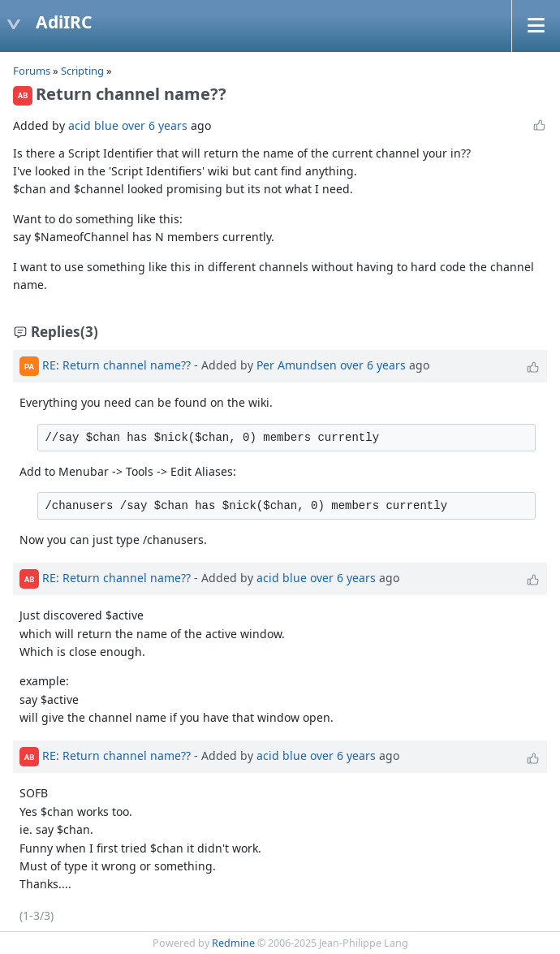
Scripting (84, 71)
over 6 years (155, 125)
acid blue (93, 125)
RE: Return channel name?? (116, 365)
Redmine (233, 943)
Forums (32, 71)
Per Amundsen (297, 365)
